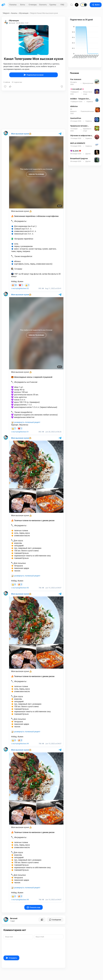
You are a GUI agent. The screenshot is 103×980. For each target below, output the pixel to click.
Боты (23, 5)
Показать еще (34, 907)
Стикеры (33, 5)
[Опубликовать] (77, 5)
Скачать (43, 5)
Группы (53, 5)
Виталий (14, 918)
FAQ (62, 5)
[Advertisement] (34, 110)
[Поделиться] (10, 87)
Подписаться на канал (34, 75)
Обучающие (24, 13)
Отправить (11, 958)
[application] (85, 43)
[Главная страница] (3, 5)
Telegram (6, 13)
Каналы (13, 5)
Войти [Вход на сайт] (96, 5)
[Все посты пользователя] (42, 920)
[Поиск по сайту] (72, 5)
